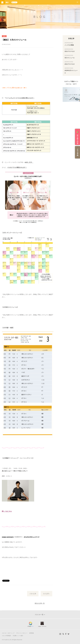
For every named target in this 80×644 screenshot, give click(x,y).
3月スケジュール (70, 58)
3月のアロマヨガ (70, 51)
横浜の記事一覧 (40, 603)
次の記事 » (47, 594)
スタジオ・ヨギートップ (8, 633)
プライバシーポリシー (22, 633)
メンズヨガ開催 (69, 45)
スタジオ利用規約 (6, 636)
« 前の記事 (33, 594)
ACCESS (15, 2)
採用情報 (32, 633)
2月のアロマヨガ (70, 64)
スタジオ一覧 (39, 614)
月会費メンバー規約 (18, 636)
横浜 (7, 2)
